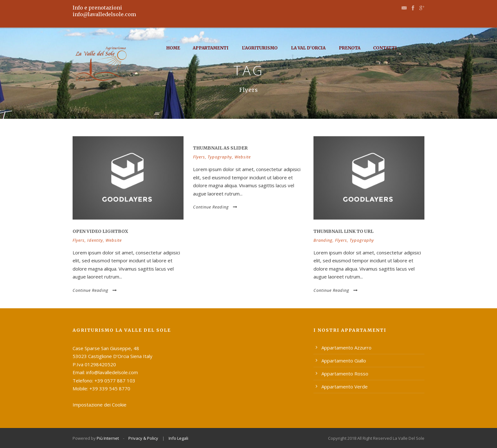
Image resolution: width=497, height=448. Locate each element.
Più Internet (108, 438)
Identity (95, 240)
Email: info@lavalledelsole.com (105, 372)
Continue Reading (95, 290)
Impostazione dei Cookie (100, 405)
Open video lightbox (100, 231)
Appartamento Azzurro (346, 348)
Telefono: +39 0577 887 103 (104, 381)
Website (114, 240)
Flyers (79, 240)
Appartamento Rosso (345, 374)
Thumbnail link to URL (343, 231)
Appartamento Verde (345, 387)
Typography (220, 157)
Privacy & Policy (143, 438)
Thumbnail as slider (220, 148)
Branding (323, 240)
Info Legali (178, 438)
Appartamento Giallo (344, 361)
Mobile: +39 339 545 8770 (101, 388)
